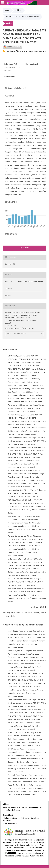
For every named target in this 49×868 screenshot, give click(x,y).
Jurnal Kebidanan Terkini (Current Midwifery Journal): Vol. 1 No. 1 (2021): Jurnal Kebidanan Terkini (27, 431)
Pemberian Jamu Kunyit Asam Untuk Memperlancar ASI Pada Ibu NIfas (23, 521)
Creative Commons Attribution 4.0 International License (24, 855)
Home (7, 10)
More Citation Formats (17, 334)
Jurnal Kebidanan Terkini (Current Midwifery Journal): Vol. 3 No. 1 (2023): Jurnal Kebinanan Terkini (26, 409)
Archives (18, 10)
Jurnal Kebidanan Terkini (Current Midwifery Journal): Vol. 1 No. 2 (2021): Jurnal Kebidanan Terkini (27, 372)
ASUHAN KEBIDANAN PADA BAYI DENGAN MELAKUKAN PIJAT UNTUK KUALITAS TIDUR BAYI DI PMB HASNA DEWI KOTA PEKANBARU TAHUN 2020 (27, 422)
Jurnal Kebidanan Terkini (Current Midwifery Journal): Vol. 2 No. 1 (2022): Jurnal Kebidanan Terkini (25, 464)
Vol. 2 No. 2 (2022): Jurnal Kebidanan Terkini (22, 17)
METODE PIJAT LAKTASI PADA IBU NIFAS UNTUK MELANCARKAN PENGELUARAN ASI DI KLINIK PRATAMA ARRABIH (26, 543)
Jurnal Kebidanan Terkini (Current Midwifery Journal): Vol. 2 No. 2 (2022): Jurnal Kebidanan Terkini (24, 551)
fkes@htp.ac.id (13, 824)
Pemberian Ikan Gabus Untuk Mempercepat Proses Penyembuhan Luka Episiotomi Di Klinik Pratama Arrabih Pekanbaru (25, 761)
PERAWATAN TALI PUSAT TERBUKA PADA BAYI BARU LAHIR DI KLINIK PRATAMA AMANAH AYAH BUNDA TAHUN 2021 (26, 564)
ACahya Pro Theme (37, 856)
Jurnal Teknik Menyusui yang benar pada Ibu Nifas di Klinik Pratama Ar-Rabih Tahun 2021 (27, 636)
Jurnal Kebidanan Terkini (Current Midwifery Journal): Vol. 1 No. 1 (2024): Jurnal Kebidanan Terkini (27, 510)
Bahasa (25, 248)
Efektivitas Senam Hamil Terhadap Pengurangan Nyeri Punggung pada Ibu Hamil (25, 739)
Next (42, 607)
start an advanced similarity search (31, 613)
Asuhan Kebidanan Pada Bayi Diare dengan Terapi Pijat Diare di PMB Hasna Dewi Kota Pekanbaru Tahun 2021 (26, 476)
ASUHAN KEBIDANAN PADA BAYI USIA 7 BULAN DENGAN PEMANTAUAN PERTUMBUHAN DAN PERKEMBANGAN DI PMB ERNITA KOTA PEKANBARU (26, 587)
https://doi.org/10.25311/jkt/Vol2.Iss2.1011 (28, 52)
